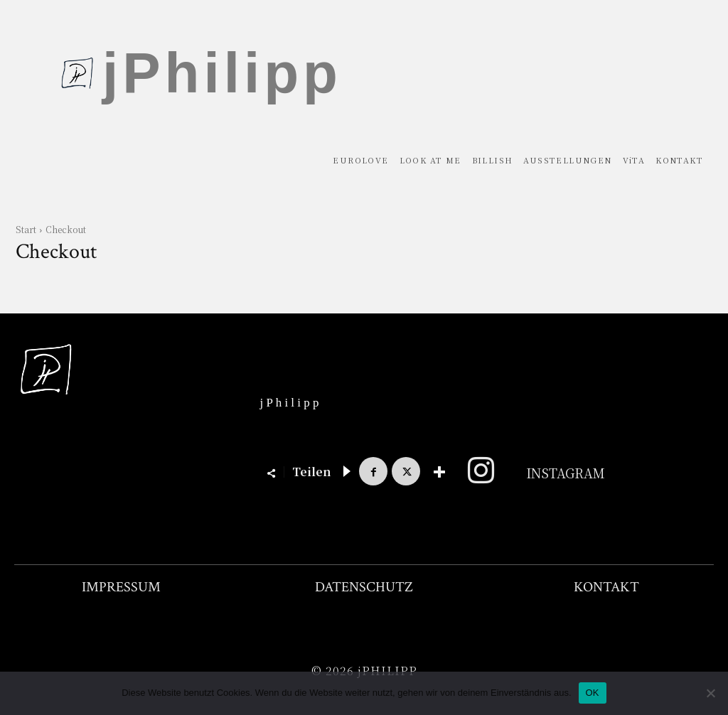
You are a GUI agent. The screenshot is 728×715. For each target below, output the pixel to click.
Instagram (566, 473)
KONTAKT (606, 587)
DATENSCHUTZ (364, 587)
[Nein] (710, 693)
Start (26, 229)
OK (593, 693)
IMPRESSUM (121, 587)
